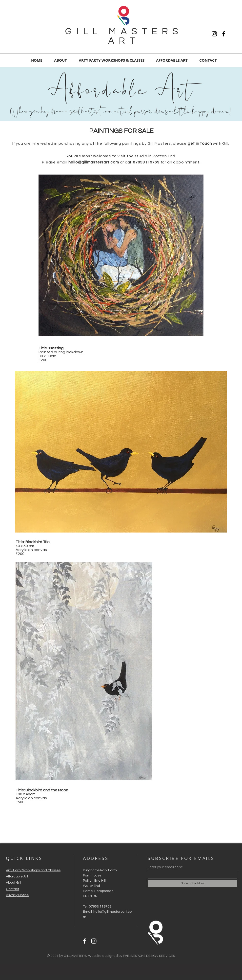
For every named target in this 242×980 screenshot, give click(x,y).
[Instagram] (214, 34)
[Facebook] (224, 34)
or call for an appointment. (160, 162)
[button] (172, 60)
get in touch (200, 143)
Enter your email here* (166, 867)
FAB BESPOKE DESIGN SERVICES (149, 956)
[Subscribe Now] (192, 884)
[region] (121, 255)
